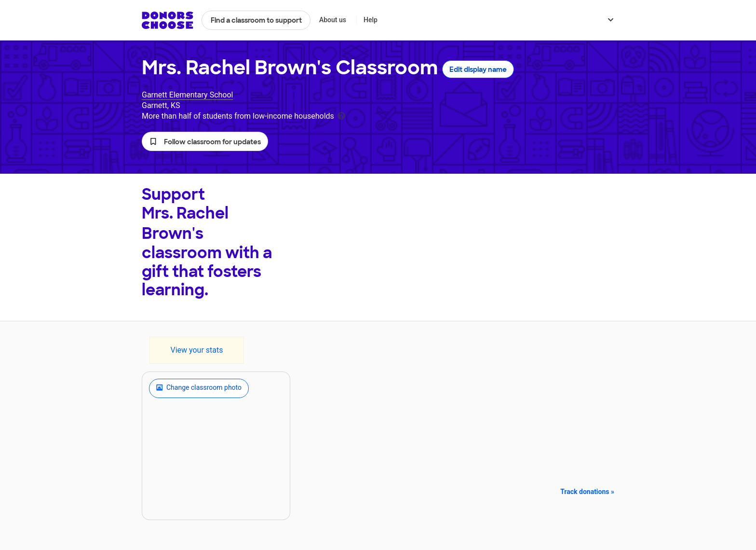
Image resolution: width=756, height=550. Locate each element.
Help (371, 20)
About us (333, 20)
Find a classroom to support (256, 20)
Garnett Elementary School (187, 95)
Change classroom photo (199, 388)
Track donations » (587, 492)
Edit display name (478, 69)
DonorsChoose (168, 20)
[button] (205, 141)
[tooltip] (341, 115)
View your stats (196, 350)
